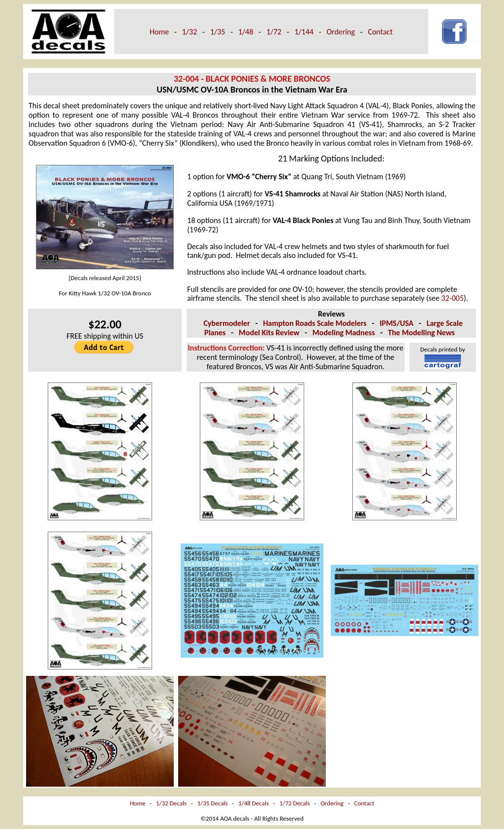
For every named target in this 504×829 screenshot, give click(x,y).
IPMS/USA (396, 323)
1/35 (218, 32)
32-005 (453, 298)
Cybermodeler (227, 323)
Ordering (341, 32)
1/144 (304, 32)
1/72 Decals (295, 803)
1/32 (190, 32)
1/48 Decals (253, 803)
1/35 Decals (213, 803)
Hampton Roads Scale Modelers (315, 323)
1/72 (274, 32)
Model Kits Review (269, 333)
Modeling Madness (344, 333)
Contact (380, 32)
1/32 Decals (171, 803)
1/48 (246, 32)
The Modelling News (421, 333)
